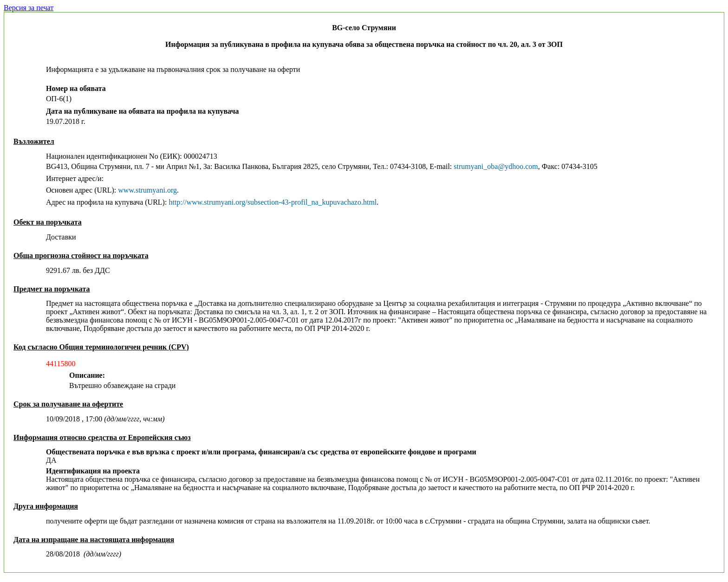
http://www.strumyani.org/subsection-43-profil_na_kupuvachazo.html (273, 202)
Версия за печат (29, 8)
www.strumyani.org (147, 190)
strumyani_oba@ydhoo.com (496, 166)
